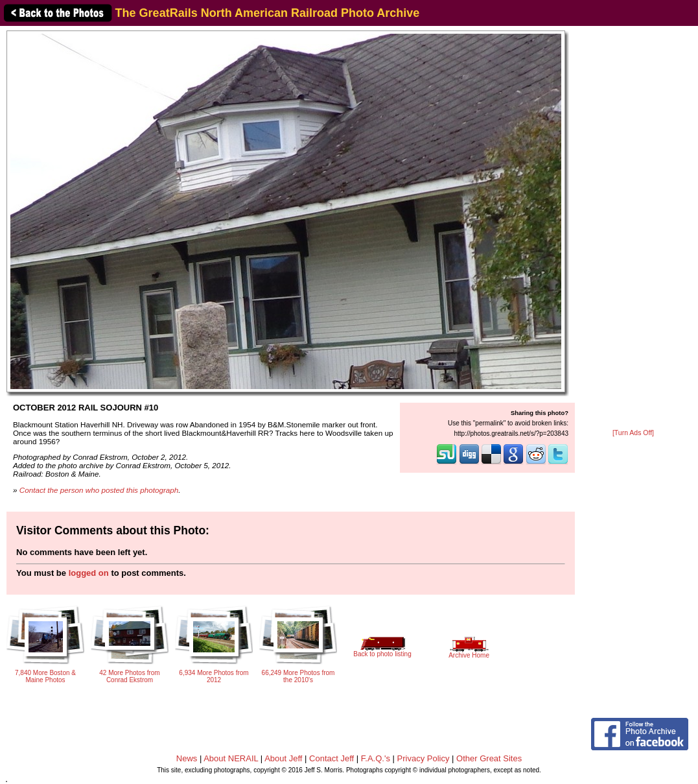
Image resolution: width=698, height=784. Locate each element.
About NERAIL (231, 758)
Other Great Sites (489, 758)
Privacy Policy (424, 758)
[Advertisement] (633, 228)
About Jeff (283, 758)
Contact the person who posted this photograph (99, 490)
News (187, 758)
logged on (89, 573)
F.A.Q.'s (376, 758)
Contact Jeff (332, 758)
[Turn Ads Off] (633, 433)
